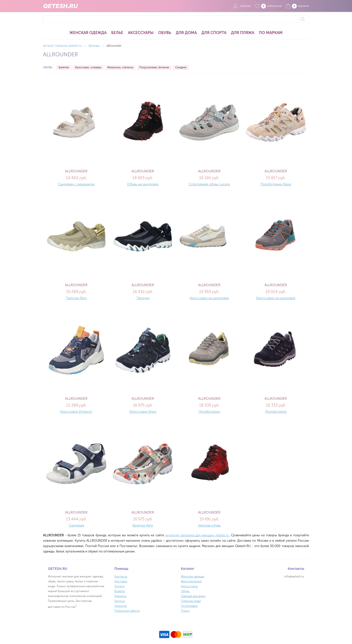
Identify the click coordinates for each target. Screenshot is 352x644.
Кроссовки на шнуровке (209, 298)
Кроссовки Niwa (143, 412)
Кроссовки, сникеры (88, 67)
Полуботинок (209, 412)
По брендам (189, 606)
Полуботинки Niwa (276, 184)
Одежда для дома (193, 596)
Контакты (121, 576)
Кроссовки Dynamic (76, 412)
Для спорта (214, 33)
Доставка (121, 581)
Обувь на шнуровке (143, 184)
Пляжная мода (191, 601)
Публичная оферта (127, 611)
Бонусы (120, 601)
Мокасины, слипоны (120, 67)
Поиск (185, 611)
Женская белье (191, 581)
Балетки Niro (143, 525)
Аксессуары (141, 33)
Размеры (120, 596)
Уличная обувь (209, 525)
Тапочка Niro (76, 298)
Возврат (120, 591)
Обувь (165, 33)
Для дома (186, 33)
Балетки (64, 67)
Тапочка (143, 298)
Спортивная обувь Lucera (209, 184)
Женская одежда (88, 33)
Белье (117, 33)
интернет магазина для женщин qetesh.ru (197, 535)
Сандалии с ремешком (76, 184)
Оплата (119, 586)
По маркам (271, 33)
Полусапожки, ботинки (154, 67)
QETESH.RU (60, 6)
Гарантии (121, 606)
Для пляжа (243, 33)
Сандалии (76, 525)
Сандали (181, 67)
